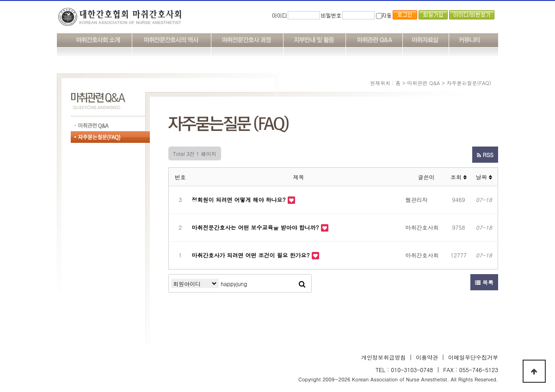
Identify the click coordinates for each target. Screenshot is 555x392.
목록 (484, 282)
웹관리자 (417, 199)
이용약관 (427, 357)
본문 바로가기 (0, 0)
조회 (459, 177)
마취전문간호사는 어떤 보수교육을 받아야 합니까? (256, 227)
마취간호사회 (422, 227)
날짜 (484, 177)
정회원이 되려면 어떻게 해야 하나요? (240, 199)
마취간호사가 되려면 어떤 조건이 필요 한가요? (252, 255)
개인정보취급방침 (383, 357)
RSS (485, 155)
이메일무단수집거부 (473, 357)
